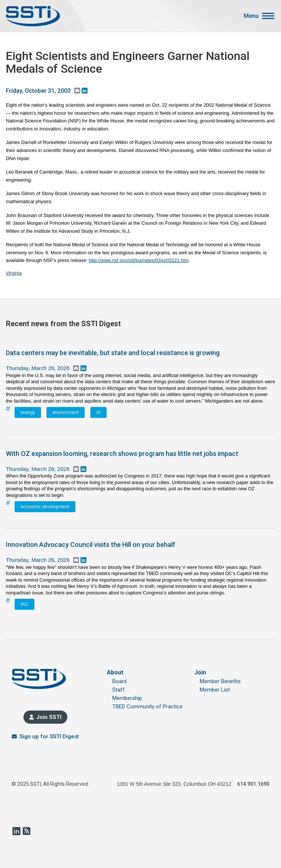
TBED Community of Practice (147, 707)
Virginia (14, 273)
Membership (127, 698)
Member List (215, 690)
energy (28, 412)
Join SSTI (49, 717)
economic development (45, 507)
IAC (25, 604)
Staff (119, 690)
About (115, 672)
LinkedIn (16, 831)
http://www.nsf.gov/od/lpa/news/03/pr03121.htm (138, 260)
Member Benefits (220, 681)
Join (200, 672)
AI (98, 412)
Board (119, 681)
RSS (26, 831)
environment (65, 412)
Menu (251, 16)
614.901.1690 (253, 784)
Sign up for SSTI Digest (49, 736)
